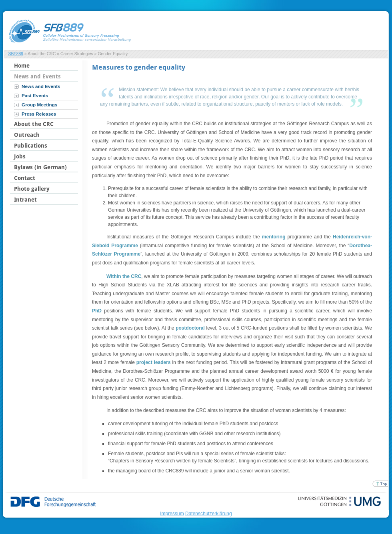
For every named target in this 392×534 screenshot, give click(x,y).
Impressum (172, 514)
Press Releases (39, 114)
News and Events (41, 86)
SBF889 (16, 54)
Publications (31, 146)
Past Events (35, 95)
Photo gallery (32, 189)
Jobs (20, 156)
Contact (25, 178)
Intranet (25, 200)
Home (22, 66)
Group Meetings (39, 105)
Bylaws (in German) (40, 167)
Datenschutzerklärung (209, 514)
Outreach (27, 135)
